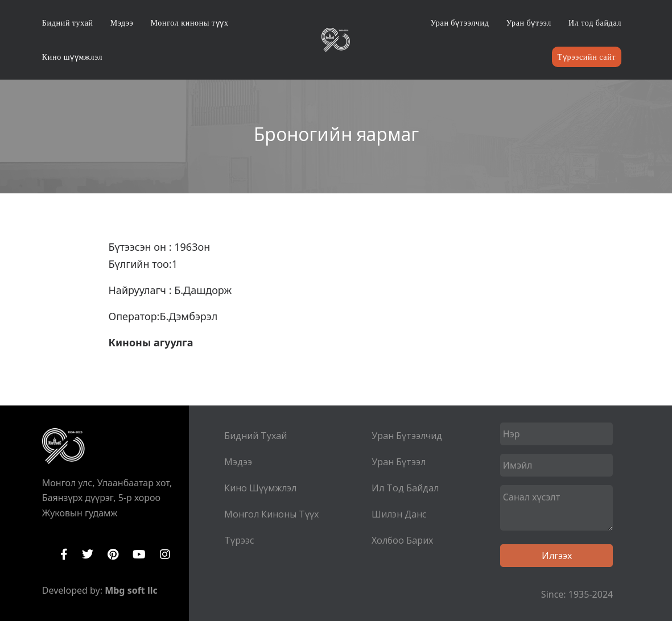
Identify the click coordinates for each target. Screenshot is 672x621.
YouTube (139, 554)
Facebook (64, 554)
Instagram (165, 554)
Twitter (88, 554)
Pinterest (113, 554)
